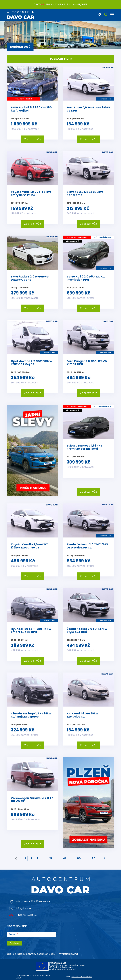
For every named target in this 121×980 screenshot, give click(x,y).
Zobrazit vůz (33, 139)
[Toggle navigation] (112, 15)
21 (51, 858)
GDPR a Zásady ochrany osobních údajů (31, 954)
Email (12, 934)
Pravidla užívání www (82, 977)
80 (94, 858)
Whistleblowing (68, 954)
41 (65, 858)
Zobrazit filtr (61, 59)
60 (79, 858)
